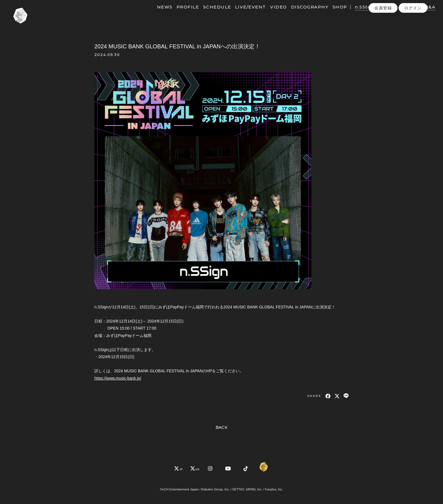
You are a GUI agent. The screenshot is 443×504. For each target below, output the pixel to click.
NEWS (156, 13)
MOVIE (380, 13)
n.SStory (357, 13)
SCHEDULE (208, 13)
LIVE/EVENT (242, 13)
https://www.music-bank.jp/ (118, 378)
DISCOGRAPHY (301, 13)
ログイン (413, 25)
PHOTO (402, 13)
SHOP (331, 13)
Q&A (421, 13)
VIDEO (270, 13)
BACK (222, 427)
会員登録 (383, 25)
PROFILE (179, 13)
